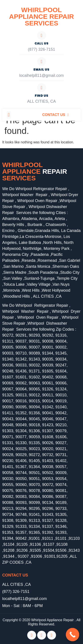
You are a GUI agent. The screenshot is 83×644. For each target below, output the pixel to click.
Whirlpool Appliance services (35, 171)
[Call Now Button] (72, 635)
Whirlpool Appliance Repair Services (41, 16)
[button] (9, 115)
